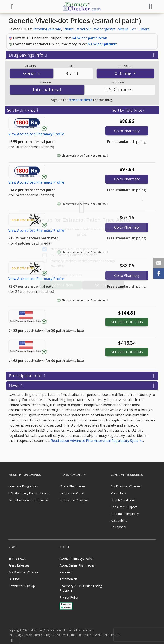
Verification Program (74, 500)
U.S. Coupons (118, 90)
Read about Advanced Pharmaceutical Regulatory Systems (97, 441)
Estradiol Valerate (47, 29)
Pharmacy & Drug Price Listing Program (81, 588)
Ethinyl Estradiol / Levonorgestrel (90, 29)
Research (66, 572)
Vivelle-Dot (127, 29)
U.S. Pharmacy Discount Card (29, 493)
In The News (17, 559)
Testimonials (68, 579)
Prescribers (119, 493)
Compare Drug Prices (23, 486)
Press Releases (19, 565)
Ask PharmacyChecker (24, 572)
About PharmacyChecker (77, 559)
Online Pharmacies (72, 486)
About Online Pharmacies (77, 565)
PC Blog (14, 579)
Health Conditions (123, 500)
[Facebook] (12, 640)
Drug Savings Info (82, 55)
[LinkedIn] (21, 640)
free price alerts (80, 100)
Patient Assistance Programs (28, 500)
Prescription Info (82, 376)
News (82, 386)
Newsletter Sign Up (22, 586)
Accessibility (119, 521)
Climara (143, 29)
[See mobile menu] (12, 6)
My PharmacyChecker (126, 486)
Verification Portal (72, 493)
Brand (72, 73)
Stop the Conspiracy (125, 514)
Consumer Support (124, 507)
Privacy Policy (69, 597)
